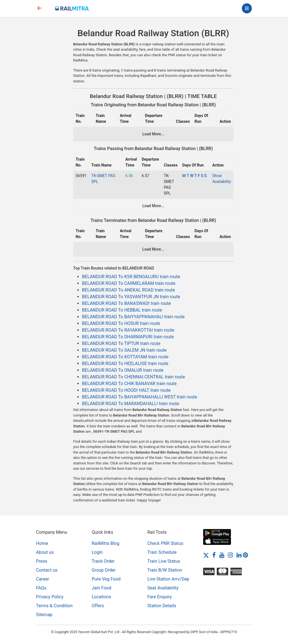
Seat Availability (163, 588)
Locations (102, 597)
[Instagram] (230, 555)
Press (42, 561)
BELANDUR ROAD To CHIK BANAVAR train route (129, 384)
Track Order (103, 561)
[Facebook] (214, 555)
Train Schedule (162, 552)
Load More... (153, 134)
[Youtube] (222, 555)
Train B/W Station (165, 570)
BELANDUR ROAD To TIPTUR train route (121, 343)
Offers (98, 606)
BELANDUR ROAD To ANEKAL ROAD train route (129, 290)
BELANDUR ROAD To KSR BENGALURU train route (131, 277)
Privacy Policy (50, 597)
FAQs (41, 588)
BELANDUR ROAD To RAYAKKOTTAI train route (128, 330)
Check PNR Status (165, 543)
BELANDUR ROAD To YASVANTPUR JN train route (131, 297)
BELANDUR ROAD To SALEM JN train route (124, 350)
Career (43, 579)
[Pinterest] (245, 555)
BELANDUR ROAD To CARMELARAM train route (129, 283)
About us (45, 552)
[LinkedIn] (239, 555)
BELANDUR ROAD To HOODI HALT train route (126, 390)
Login (97, 552)
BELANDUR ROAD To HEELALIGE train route (125, 363)
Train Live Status (164, 561)
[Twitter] (206, 555)
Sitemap (44, 615)
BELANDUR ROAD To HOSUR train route (121, 323)
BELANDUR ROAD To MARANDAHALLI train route (131, 404)
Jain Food (102, 588)
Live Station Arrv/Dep (168, 579)
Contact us (47, 570)
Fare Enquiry (160, 597)
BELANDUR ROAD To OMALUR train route (123, 370)
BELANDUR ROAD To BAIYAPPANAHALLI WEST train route (140, 397)
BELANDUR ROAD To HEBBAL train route (122, 310)
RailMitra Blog (106, 543)
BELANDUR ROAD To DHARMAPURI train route (128, 337)
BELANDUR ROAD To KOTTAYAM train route (125, 357)
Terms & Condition (54, 606)
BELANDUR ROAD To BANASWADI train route (126, 303)
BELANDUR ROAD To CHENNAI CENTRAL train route (134, 377)
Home (42, 543)
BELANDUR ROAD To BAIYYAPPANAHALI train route (133, 317)
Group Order (104, 570)
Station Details (162, 606)
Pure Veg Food (106, 579)
